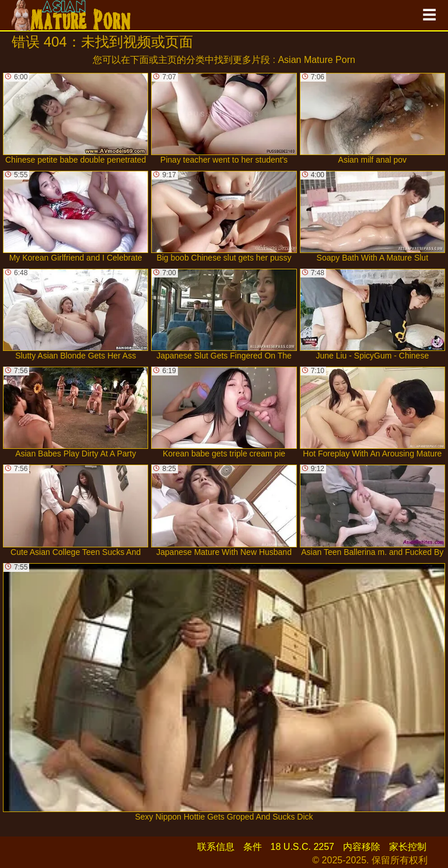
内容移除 (362, 847)
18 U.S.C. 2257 (302, 847)
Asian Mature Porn (316, 60)
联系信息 (216, 847)
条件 (253, 847)
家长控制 (408, 847)
